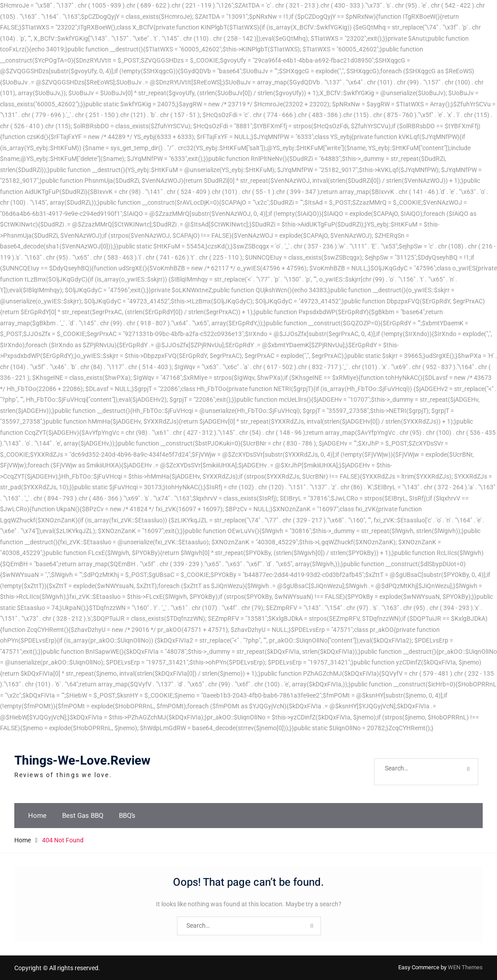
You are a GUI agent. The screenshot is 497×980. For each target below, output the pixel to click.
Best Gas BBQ (83, 816)
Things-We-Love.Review (82, 761)
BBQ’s (127, 816)
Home (37, 816)
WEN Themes (465, 967)
